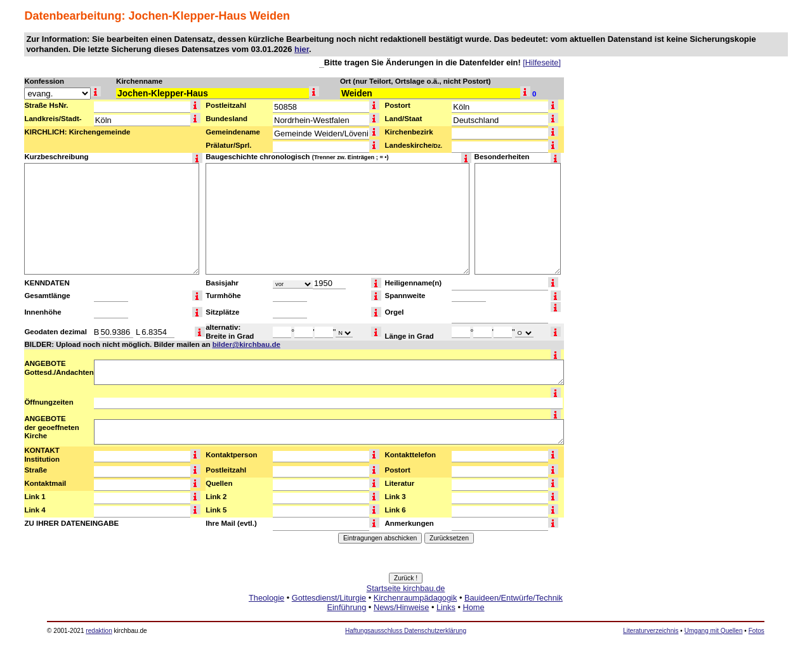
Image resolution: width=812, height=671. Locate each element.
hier (302, 49)
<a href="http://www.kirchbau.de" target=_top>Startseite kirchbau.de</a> (406, 612)
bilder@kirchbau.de (246, 344)
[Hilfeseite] (542, 62)
